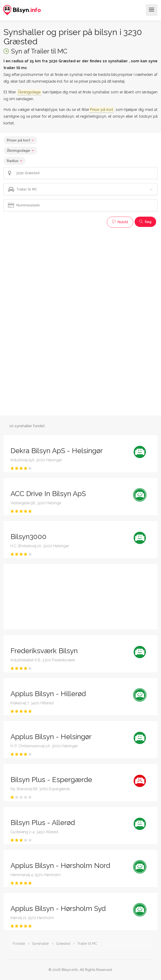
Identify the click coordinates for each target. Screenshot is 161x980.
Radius (13, 161)
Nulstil (120, 222)
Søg (145, 222)
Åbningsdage (18, 151)
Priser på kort (18, 140)
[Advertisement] (80, 263)
